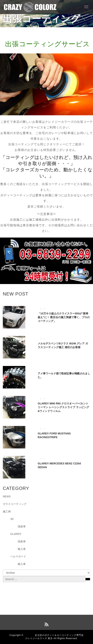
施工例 (7, 511)
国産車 (22, 526)
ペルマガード (18, 556)
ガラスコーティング (15, 504)
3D (12, 519)
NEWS (7, 496)
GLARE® (16, 534)
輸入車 (22, 549)
